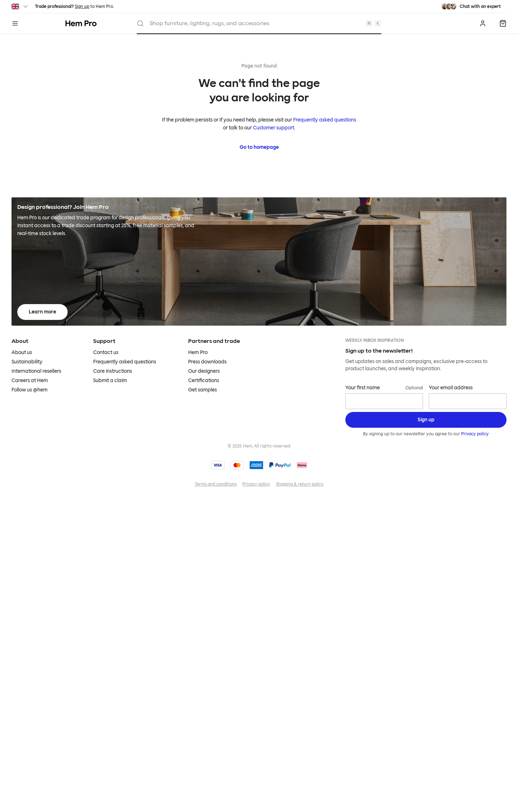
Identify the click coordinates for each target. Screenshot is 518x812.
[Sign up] (426, 420)
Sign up (82, 6)
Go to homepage (259, 147)
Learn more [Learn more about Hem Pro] (42, 312)
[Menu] (15, 23)
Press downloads (207, 362)
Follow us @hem (29, 390)
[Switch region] (20, 6)
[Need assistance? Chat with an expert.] (471, 6)
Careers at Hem (30, 380)
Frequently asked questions (325, 120)
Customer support (274, 128)
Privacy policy (475, 434)
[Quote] (503, 23)
